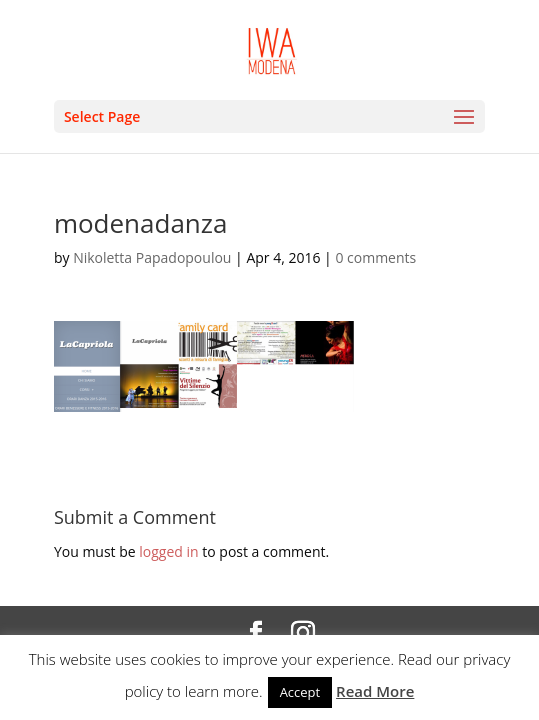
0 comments (375, 257)
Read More (375, 691)
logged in (168, 551)
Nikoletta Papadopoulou (152, 257)
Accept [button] (300, 692)
